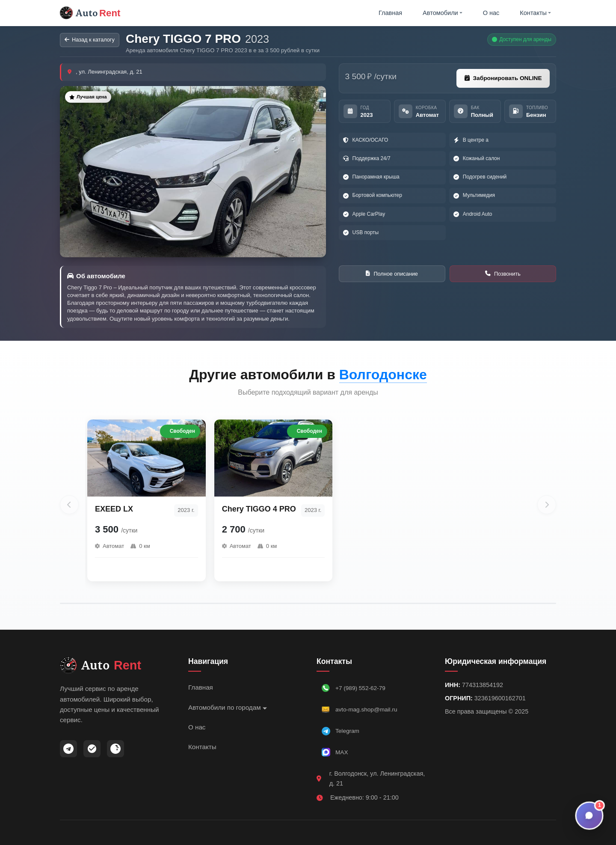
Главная (391, 14)
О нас (491, 14)
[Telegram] (68, 751)
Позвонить (503, 276)
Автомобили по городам (228, 710)
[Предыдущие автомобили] (69, 507)
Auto (93, 14)
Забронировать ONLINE (502, 81)
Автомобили (443, 14)
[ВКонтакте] (115, 751)
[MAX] (92, 751)
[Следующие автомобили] (547, 507)
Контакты (536, 14)
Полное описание (392, 277)
